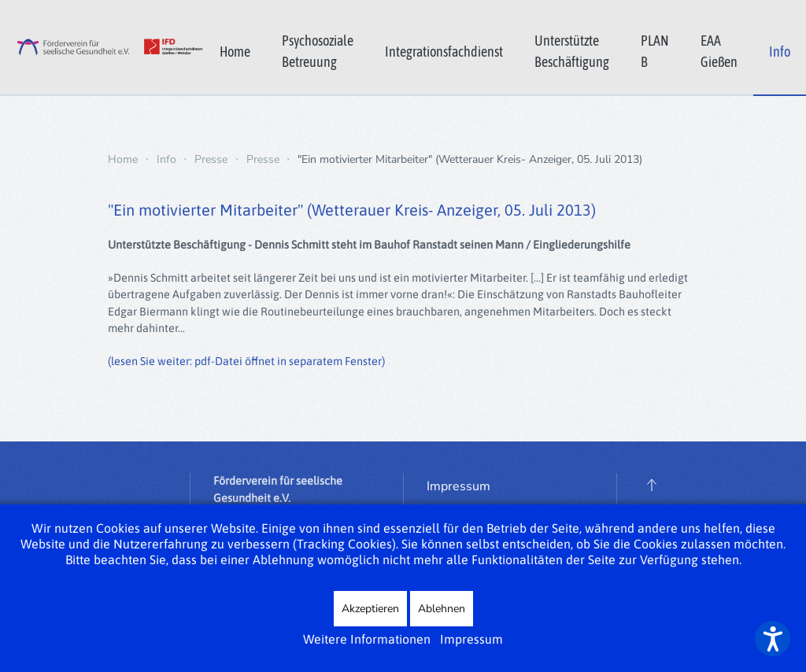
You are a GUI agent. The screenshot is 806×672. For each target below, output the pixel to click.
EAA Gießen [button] (719, 51)
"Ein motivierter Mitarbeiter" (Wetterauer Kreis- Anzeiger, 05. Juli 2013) (352, 210)
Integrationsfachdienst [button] (444, 52)
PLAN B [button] (655, 51)
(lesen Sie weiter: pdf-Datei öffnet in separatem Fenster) (246, 361)
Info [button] (780, 52)
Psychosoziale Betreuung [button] (318, 51)
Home (235, 52)
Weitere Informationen (367, 639)
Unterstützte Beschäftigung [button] (572, 51)
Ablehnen (442, 609)
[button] (652, 485)
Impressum (458, 486)
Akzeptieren (370, 609)
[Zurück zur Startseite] (102, 47)
